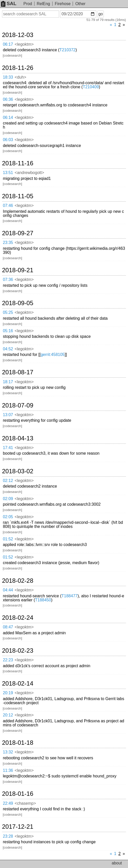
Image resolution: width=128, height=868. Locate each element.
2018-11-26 (18, 68)
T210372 (68, 50)
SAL (9, 3)
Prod (28, 4)
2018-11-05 (18, 196)
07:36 (8, 280)
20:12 (8, 715)
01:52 (8, 539)
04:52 (8, 349)
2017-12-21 (18, 827)
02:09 (8, 499)
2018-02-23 (18, 651)
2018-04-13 (18, 438)
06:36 (8, 99)
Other (80, 4)
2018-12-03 (18, 35)
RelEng (43, 4)
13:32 (8, 752)
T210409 (91, 87)
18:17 (8, 382)
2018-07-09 (18, 405)
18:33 (8, 77)
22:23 (8, 660)
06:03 (8, 140)
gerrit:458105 (53, 355)
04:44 (8, 590)
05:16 (8, 331)
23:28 (8, 836)
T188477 (70, 596)
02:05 (8, 517)
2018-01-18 (18, 743)
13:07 (8, 415)
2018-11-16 (18, 163)
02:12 (8, 481)
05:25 (8, 312)
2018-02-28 (18, 581)
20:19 (8, 693)
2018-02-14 (18, 684)
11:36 (8, 770)
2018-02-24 (18, 618)
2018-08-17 (18, 372)
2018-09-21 (18, 270)
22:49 (8, 803)
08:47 (8, 627)
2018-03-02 (18, 471)
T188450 (43, 600)
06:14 (8, 117)
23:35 (8, 243)
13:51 (8, 173)
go (101, 14)
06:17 (8, 44)
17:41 (8, 448)
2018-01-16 (18, 794)
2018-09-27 (18, 233)
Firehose (63, 4)
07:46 (8, 206)
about (117, 863)
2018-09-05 (18, 303)
